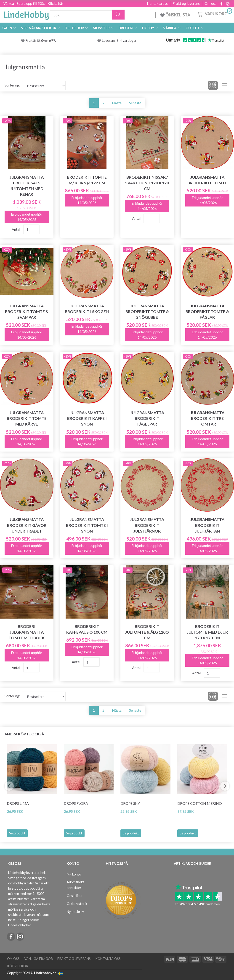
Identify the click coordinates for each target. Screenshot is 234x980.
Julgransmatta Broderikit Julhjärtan (207, 525)
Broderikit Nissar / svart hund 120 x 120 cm (147, 183)
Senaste (135, 103)
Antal (16, 229)
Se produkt (17, 833)
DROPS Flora (76, 803)
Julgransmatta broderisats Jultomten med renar (27, 186)
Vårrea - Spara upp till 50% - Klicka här (33, 3)
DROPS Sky (130, 803)
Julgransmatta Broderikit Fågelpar (147, 418)
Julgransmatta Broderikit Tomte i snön (87, 525)
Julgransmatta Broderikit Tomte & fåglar (207, 312)
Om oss (210, 3)
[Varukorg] (214, 13)
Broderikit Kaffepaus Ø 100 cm (87, 629)
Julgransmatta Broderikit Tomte (207, 180)
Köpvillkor (18, 966)
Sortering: (12, 85)
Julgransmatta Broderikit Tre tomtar (207, 418)
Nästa (117, 103)
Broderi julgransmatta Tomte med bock (27, 632)
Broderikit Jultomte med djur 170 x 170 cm (207, 632)
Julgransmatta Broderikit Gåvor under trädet (27, 525)
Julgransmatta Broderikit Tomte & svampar (27, 312)
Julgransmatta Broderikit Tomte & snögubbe (147, 312)
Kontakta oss (157, 3)
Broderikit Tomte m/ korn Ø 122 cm (87, 180)
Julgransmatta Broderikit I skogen (87, 309)
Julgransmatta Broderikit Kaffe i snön (87, 418)
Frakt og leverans (186, 3)
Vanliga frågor (39, 959)
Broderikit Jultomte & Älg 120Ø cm (147, 632)
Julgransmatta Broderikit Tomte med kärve (27, 418)
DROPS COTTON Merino (200, 803)
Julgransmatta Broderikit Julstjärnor (147, 525)
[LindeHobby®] (26, 14)
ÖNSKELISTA (175, 15)
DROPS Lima (18, 803)
